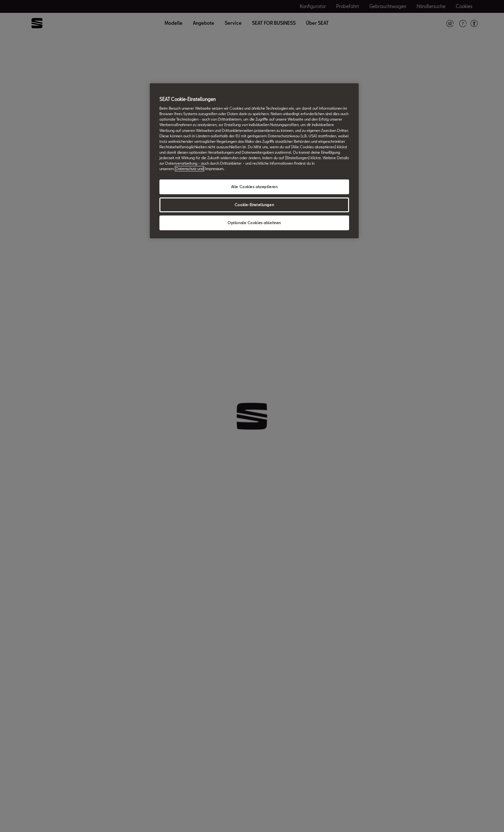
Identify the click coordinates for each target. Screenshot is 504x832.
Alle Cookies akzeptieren (254, 187)
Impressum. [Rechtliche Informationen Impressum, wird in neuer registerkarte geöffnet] (215, 169)
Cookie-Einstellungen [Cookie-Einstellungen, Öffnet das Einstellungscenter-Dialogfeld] (254, 205)
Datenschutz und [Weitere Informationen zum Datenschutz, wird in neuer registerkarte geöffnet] (189, 169)
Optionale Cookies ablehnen (254, 223)
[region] (254, 161)
